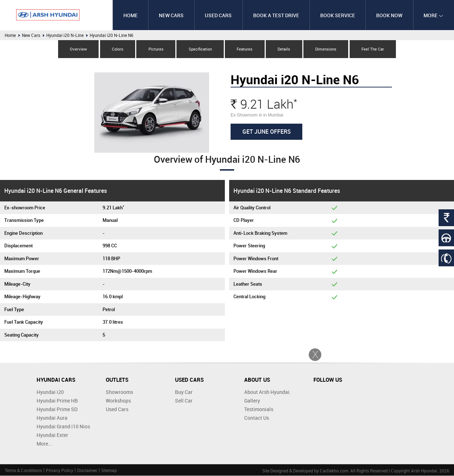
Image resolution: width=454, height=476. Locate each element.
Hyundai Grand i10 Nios (63, 427)
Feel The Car (375, 49)
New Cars (170, 15)
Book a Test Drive (275, 15)
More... (44, 444)
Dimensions (327, 49)
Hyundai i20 (50, 392)
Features (245, 49)
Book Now (389, 15)
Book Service (337, 15)
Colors (116, 49)
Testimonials (259, 410)
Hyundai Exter (52, 435)
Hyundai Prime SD (57, 410)
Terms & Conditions (23, 471)
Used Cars (217, 15)
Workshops (118, 401)
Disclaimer (87, 471)
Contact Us (257, 418)
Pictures (155, 49)
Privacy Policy (60, 471)
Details (285, 49)
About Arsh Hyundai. (268, 392)
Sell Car (184, 401)
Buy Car (184, 392)
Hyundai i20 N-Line (65, 35)
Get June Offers (267, 132)
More (433, 15)
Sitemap (109, 471)
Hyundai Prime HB (57, 401)
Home (129, 15)
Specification (200, 49)
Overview (77, 49)
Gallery (252, 401)
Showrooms (119, 392)
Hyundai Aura (52, 418)
